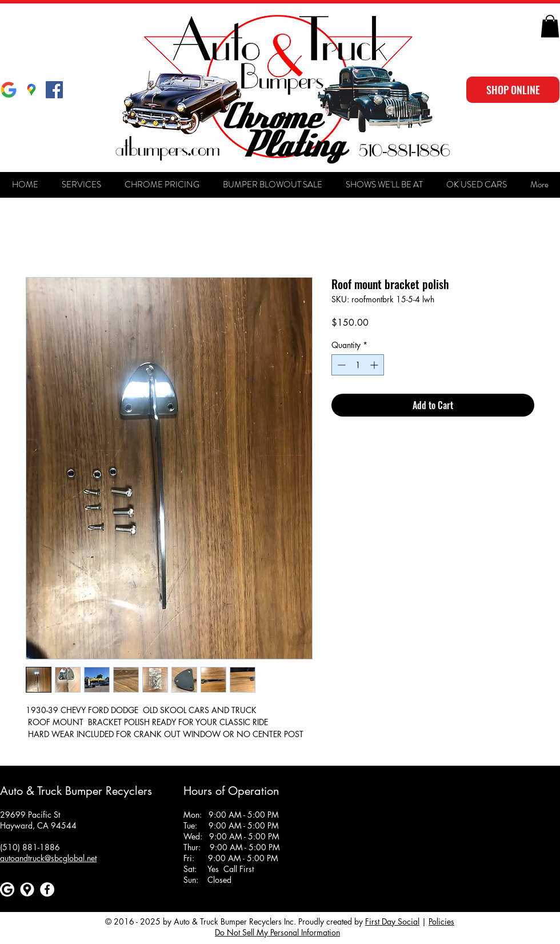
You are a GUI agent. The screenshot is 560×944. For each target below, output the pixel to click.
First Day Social (392, 921)
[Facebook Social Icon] (54, 90)
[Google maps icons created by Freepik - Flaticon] (27, 889)
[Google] (9, 90)
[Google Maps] (31, 90)
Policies (441, 921)
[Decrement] (340, 365)
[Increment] (375, 365)
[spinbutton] (358, 365)
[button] (550, 26)
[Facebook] (47, 889)
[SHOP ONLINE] (513, 90)
